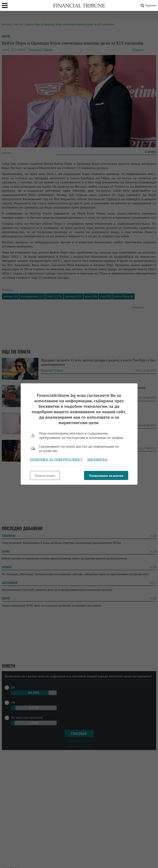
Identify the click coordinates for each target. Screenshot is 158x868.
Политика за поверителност (56, 460)
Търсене (148, 5)
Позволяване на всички (106, 476)
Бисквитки (97, 460)
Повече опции (45, 476)
